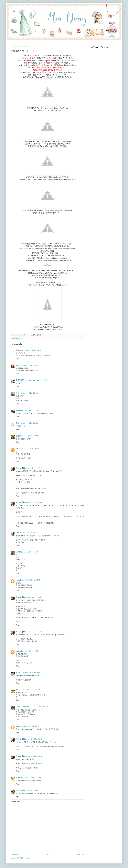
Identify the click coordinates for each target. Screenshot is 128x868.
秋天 (17, 393)
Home (48, 854)
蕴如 (17, 423)
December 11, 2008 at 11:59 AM (29, 423)
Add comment (15, 802)
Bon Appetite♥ (20, 338)
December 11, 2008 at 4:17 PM (33, 468)
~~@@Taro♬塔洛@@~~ (23, 707)
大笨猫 (18, 552)
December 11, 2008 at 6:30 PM (33, 597)
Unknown (19, 449)
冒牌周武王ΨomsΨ (22, 380)
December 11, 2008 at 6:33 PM (33, 632)
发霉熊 (18, 436)
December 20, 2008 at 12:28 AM (28, 791)
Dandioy (18, 410)
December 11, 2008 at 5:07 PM (32, 533)
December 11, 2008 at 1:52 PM (30, 436)
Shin (17, 791)
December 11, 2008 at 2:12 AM (32, 350)
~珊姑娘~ (19, 533)
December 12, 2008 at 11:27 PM (33, 739)
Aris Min (18, 468)
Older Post (81, 854)
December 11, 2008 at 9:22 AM (30, 365)
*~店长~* (19, 778)
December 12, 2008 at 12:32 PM (40, 707)
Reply (17, 359)
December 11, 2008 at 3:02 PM (31, 449)
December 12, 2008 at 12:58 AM (30, 690)
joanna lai (19, 580)
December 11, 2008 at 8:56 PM (31, 672)
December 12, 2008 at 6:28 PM (30, 726)
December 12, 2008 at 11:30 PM (33, 756)
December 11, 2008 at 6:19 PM (31, 580)
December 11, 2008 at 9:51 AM (38, 380)
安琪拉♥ (19, 672)
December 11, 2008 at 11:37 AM (29, 393)
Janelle (18, 726)
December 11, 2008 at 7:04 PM (30, 651)
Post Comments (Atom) (26, 858)
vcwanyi (18, 365)
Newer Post (15, 854)
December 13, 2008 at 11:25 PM (32, 778)
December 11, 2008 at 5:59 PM (30, 552)
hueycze (18, 651)
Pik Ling (18, 690)
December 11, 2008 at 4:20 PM (33, 503)
